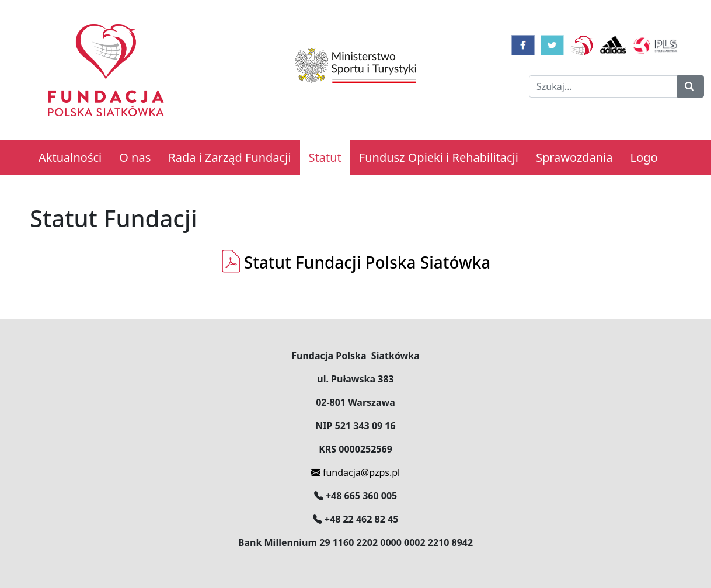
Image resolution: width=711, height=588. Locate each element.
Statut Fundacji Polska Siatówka (356, 262)
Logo (644, 157)
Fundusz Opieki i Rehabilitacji (439, 157)
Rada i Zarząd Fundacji (229, 157)
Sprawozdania (574, 157)
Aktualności (70, 157)
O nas (135, 157)
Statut (325, 157)
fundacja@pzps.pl (355, 472)
